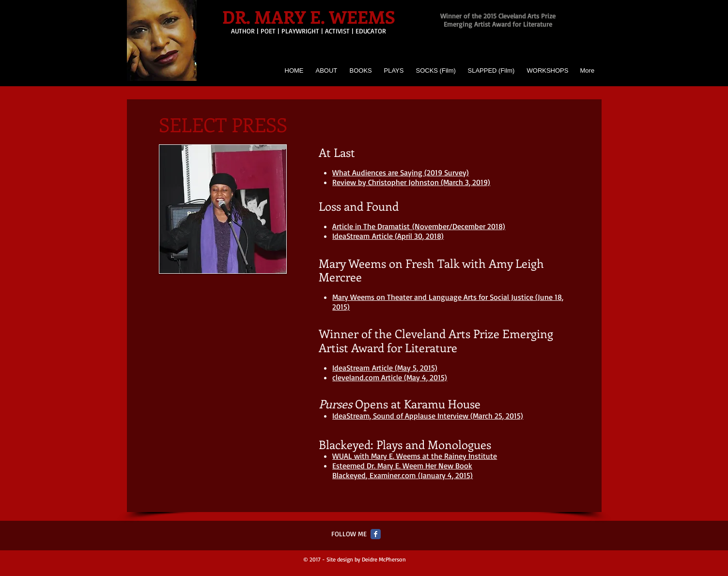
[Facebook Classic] (376, 534)
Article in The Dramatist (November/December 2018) (419, 226)
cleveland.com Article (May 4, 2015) (390, 377)
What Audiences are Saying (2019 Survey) (401, 172)
